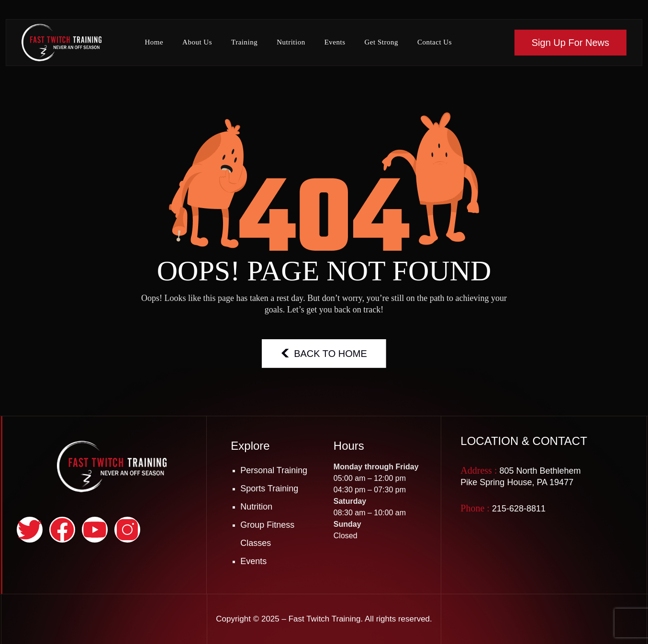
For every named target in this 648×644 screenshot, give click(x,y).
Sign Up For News (570, 43)
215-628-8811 (519, 509)
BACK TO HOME (324, 353)
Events (335, 43)
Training (244, 43)
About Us (197, 43)
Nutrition (291, 43)
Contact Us (435, 43)
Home (154, 43)
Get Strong (381, 43)
